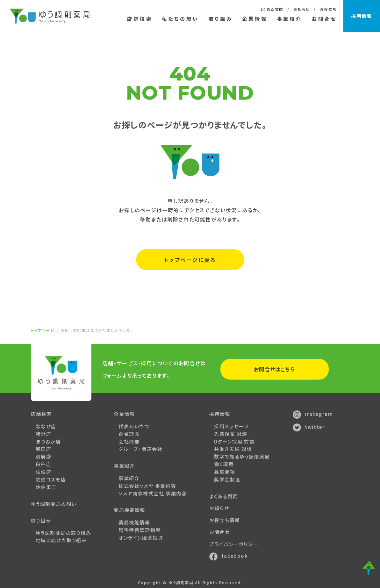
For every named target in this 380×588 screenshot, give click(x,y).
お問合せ (324, 19)
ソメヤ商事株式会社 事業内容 (153, 493)
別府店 (44, 456)
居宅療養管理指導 (140, 530)
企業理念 (129, 434)
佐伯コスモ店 (51, 479)
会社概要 (129, 441)
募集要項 (225, 472)
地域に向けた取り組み (61, 540)
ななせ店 (46, 426)
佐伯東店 (46, 487)
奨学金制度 (227, 479)
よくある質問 (272, 9)
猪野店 (44, 434)
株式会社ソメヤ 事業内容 (147, 486)
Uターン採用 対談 (234, 441)
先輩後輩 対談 (231, 434)
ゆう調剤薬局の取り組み (64, 533)
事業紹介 (129, 478)
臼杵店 (44, 464)
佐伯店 (44, 472)
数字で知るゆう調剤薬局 (242, 456)
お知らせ (301, 9)
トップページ (43, 330)
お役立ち (328, 9)
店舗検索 (140, 19)
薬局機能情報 (134, 522)
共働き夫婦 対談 (233, 449)
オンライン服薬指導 (141, 538)
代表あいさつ (134, 426)
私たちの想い (180, 19)
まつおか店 (48, 441)
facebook (228, 556)
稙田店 (44, 449)
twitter (309, 427)
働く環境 (224, 464)
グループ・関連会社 (140, 449)
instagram (313, 414)
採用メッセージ (231, 426)
